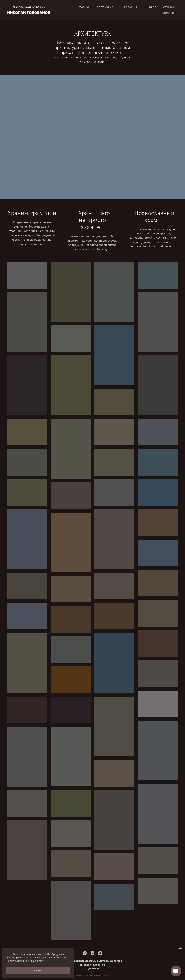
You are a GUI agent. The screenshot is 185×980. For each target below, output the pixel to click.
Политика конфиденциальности (25, 961)
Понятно (38, 970)
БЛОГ (153, 7)
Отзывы (169, 7)
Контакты (167, 12)
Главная (84, 7)
